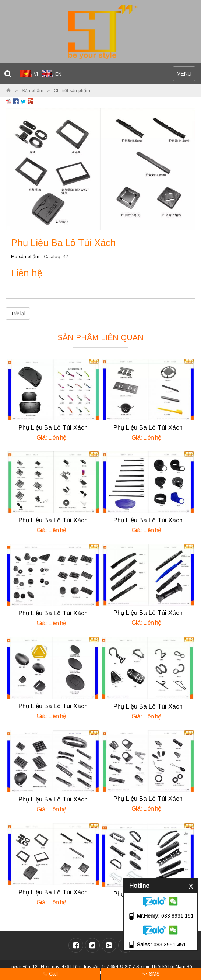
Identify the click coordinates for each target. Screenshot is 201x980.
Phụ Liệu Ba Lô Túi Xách (53, 428)
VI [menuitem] (36, 74)
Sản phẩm (33, 91)
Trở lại (18, 314)
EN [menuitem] (58, 74)
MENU (186, 75)
